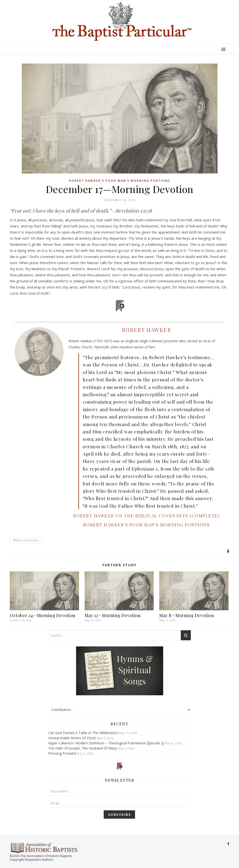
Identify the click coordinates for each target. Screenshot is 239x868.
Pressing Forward (62, 753)
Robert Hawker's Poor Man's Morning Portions (120, 181)
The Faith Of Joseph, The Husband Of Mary (82, 748)
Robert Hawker (147, 330)
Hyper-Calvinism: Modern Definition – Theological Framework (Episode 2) (106, 743)
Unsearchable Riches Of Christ (72, 738)
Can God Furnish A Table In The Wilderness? (83, 733)
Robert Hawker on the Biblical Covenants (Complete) (146, 516)
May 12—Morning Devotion (113, 615)
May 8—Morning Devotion (187, 615)
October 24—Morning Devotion (43, 615)
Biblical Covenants (26, 540)
